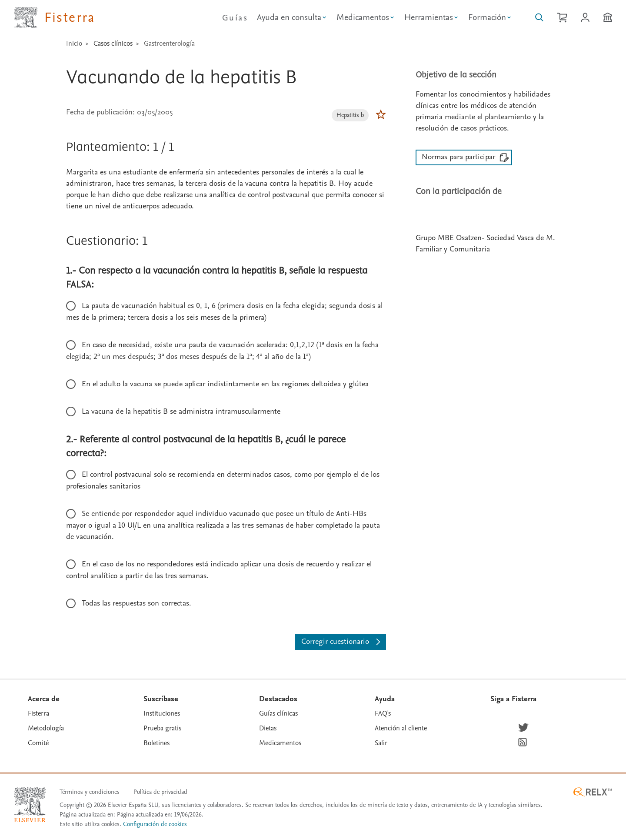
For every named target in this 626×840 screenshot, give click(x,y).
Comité (38, 743)
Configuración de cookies (155, 825)
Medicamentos (280, 743)
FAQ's (383, 713)
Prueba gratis (162, 728)
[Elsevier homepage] (30, 805)
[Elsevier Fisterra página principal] (55, 17)
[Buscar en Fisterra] (539, 17)
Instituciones (162, 713)
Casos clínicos (113, 44)
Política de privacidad (160, 792)
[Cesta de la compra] (562, 17)
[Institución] (608, 17)
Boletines (156, 743)
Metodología (46, 728)
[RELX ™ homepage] (593, 792)
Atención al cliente (401, 728)
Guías (235, 18)
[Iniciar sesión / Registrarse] (585, 17)
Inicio (74, 44)
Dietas (268, 728)
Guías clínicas (278, 713)
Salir (381, 743)
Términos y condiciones (90, 792)
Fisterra (38, 713)
